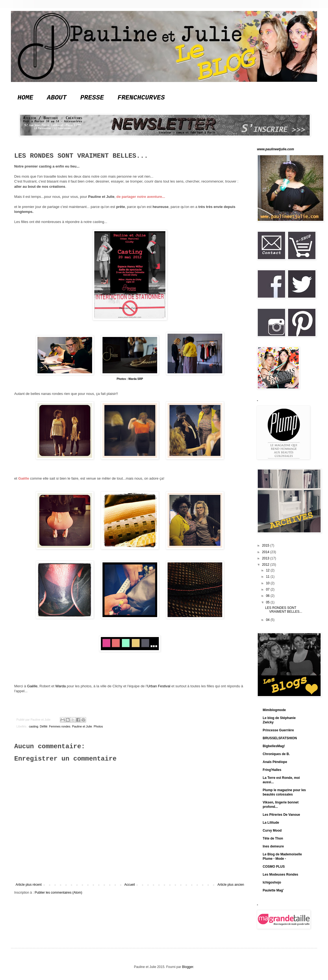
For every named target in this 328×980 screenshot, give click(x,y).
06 (268, 596)
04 (268, 620)
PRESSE (92, 98)
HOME (25, 98)
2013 (266, 558)
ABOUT (57, 98)
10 (268, 583)
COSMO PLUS (274, 867)
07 (268, 589)
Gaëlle (24, 478)
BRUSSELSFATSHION (280, 738)
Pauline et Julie (82, 726)
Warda (60, 686)
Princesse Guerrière (278, 730)
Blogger (188, 967)
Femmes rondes (60, 726)
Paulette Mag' (273, 890)
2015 (266, 545)
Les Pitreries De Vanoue (281, 815)
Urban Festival (159, 686)
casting (34, 726)
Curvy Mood (272, 831)
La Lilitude (271, 823)
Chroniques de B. (276, 754)
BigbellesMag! (274, 746)
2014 (266, 552)
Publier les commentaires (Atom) (58, 893)
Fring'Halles (272, 770)
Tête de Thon (273, 838)
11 (268, 577)
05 (268, 602)
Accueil (130, 885)
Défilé (44, 726)
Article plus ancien (231, 885)
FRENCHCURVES (141, 98)
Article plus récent (29, 885)
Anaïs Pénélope (275, 762)
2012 (266, 565)
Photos (98, 726)
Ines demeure (273, 846)
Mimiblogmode (274, 710)
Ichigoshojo (272, 882)
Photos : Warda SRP (130, 379)
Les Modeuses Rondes (280, 875)
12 (268, 570)
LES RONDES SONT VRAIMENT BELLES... (284, 610)
